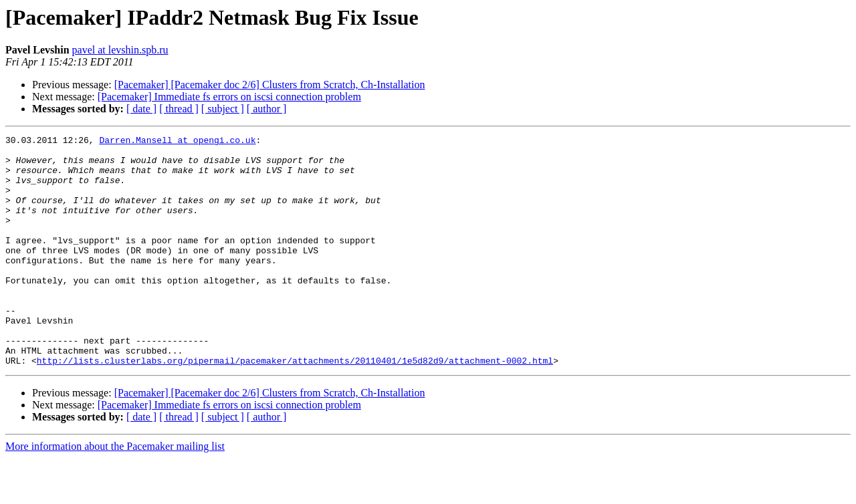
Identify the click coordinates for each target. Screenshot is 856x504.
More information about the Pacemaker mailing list (115, 492)
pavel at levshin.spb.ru (120, 50)
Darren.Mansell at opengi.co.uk (177, 142)
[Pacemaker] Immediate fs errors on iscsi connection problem (229, 97)
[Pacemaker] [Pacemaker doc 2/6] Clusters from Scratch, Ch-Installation (270, 85)
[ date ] (141, 109)
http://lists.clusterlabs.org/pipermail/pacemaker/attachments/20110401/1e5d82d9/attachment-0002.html (295, 406)
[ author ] (267, 109)
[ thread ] (179, 109)
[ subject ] (223, 109)
